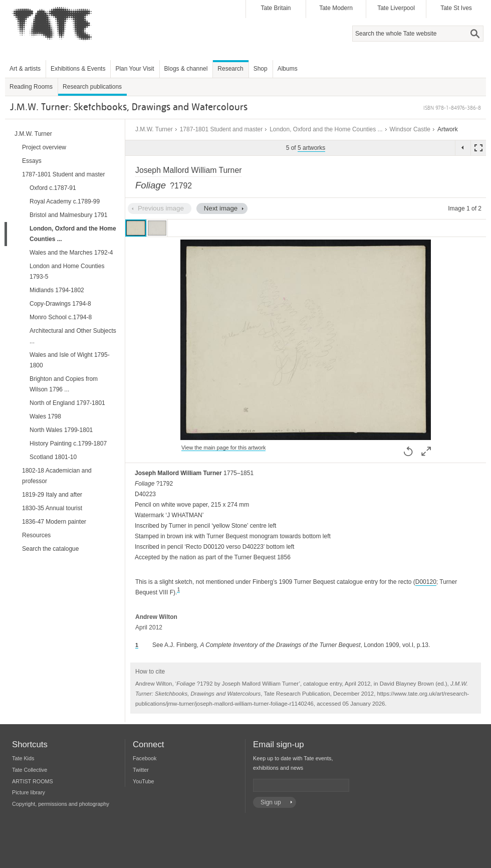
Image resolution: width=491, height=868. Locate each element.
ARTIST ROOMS (33, 781)
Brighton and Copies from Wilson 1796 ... (64, 384)
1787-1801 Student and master (221, 129)
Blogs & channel (186, 69)
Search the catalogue (50, 549)
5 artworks (311, 148)
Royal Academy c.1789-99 (65, 201)
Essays (32, 161)
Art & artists (25, 69)
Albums (288, 69)
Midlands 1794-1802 (57, 290)
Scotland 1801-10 (53, 457)
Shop (261, 69)
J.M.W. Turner (154, 129)
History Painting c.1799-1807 (68, 444)
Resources (36, 535)
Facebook (145, 758)
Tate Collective (30, 770)
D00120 (426, 582)
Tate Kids (23, 758)
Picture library (29, 792)
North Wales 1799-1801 (61, 430)
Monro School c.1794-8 (61, 317)
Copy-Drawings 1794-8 (60, 304)
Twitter (141, 770)
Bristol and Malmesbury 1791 (68, 215)
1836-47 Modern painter (54, 522)
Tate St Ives (456, 8)
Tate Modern (336, 8)
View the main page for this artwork (223, 448)
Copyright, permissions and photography (61, 804)
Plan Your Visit (135, 69)
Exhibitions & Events (78, 69)
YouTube (143, 781)
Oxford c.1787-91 (53, 188)
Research (230, 69)
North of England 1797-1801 (67, 403)
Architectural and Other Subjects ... (73, 336)
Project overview (44, 147)
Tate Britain (276, 8)
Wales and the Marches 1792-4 (71, 253)
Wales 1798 (45, 416)
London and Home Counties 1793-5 (67, 271)
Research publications (92, 87)
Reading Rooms (31, 87)
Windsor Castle (410, 129)
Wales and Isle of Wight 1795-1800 (70, 360)
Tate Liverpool (396, 8)
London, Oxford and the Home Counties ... (326, 129)
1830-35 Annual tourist (52, 508)
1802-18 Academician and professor (57, 476)
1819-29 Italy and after (52, 495)
